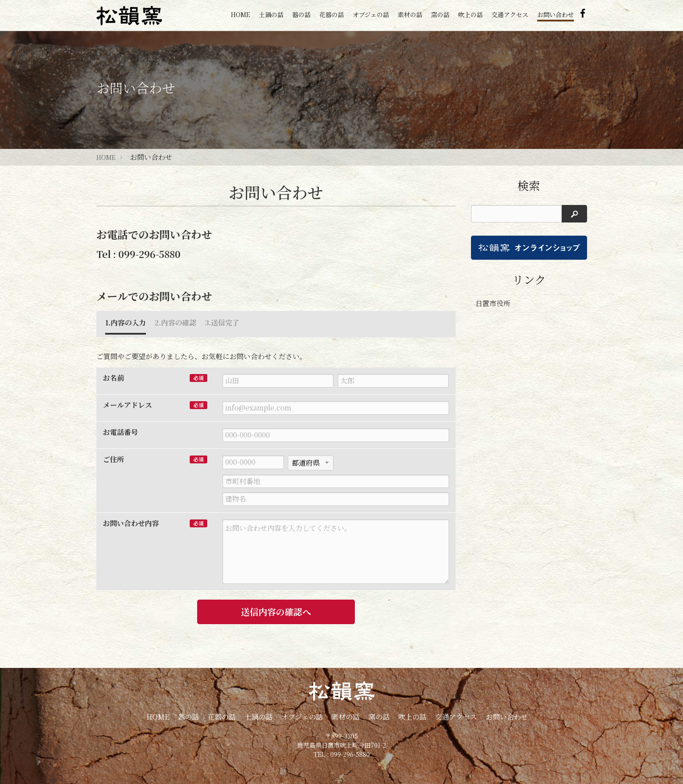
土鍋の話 (271, 14)
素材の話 (410, 14)
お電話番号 (120, 432)
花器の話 (332, 14)
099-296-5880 (149, 254)
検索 (529, 185)
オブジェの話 (371, 14)
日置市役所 (493, 303)
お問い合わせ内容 (131, 523)
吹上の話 (471, 14)
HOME (241, 14)
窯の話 (440, 14)
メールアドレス (127, 405)
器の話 (301, 14)
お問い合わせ (556, 14)
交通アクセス (510, 14)
